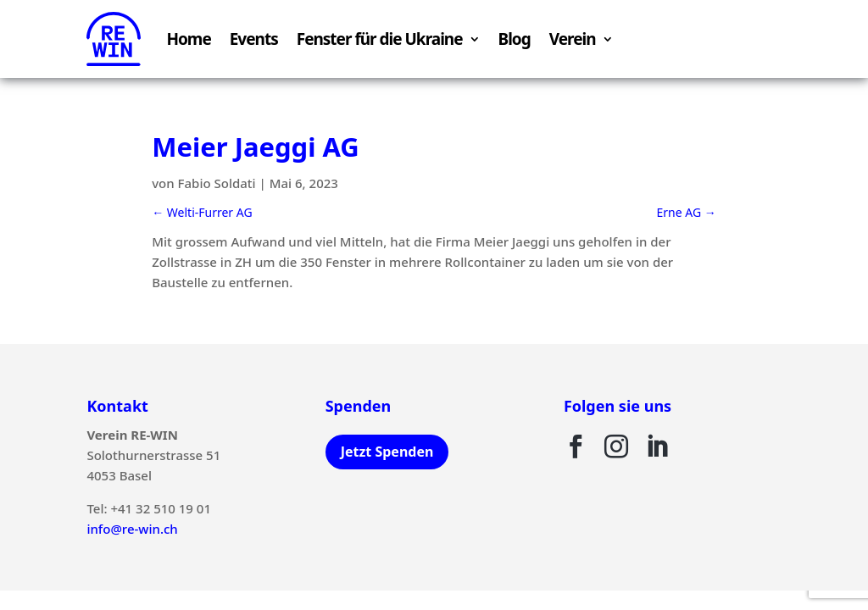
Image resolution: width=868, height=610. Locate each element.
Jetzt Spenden (387, 452)
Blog (515, 39)
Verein (573, 39)
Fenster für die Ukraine (380, 39)
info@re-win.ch (132, 529)
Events (254, 39)
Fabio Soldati (217, 183)
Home (188, 39)
